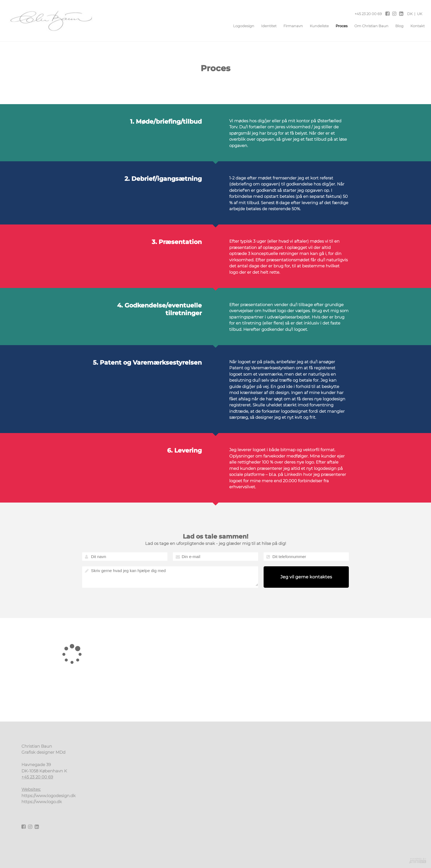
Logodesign (241, 26)
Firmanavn (291, 26)
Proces (339, 26)
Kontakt (415, 26)
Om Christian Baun (369, 26)
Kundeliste (317, 26)
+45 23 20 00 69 (368, 14)
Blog (397, 26)
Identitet (266, 26)
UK (420, 14)
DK (410, 14)
